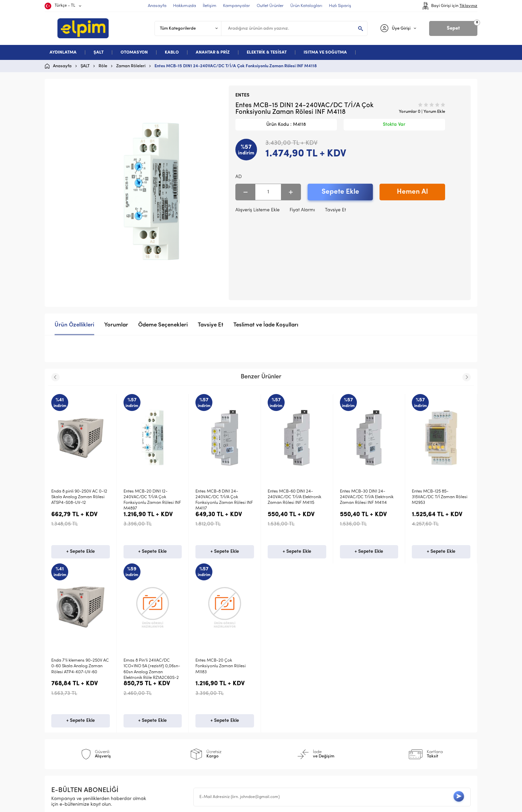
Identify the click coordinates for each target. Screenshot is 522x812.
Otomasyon (67, 707)
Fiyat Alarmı (302, 210)
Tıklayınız (468, 6)
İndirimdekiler (282, 707)
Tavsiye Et (335, 210)
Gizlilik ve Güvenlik (181, 729)
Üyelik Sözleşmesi (179, 697)
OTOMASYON (134, 52)
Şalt (59, 697)
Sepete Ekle (340, 192)
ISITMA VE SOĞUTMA (325, 52)
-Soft (227, 804)
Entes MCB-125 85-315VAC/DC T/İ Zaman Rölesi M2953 (368, 497)
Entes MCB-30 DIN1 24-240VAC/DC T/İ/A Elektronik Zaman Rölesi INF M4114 (294, 497)
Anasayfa (278, 686)
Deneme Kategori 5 (76, 729)
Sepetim (276, 729)
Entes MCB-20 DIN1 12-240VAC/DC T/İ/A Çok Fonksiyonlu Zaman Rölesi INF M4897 (80, 500)
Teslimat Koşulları (180, 686)
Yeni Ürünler (281, 697)
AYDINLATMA (63, 52)
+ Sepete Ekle (81, 553)
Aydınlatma (67, 686)
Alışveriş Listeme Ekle (258, 210)
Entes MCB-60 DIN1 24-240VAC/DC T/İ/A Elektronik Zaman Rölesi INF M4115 (222, 497)
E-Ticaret (241, 804)
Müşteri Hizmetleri (287, 718)
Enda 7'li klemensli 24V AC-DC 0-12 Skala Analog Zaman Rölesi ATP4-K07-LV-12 (441, 497)
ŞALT (99, 52)
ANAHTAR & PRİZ (213, 52)
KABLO (172, 52)
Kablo (61, 718)
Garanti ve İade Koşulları (188, 718)
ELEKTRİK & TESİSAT (267, 52)
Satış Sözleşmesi (178, 707)
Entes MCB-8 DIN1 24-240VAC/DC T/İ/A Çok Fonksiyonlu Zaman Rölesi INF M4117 (152, 500)
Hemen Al (412, 192)
